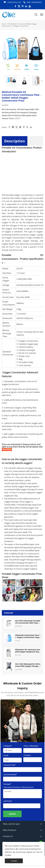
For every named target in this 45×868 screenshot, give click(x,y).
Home (4, 24)
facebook (9, 127)
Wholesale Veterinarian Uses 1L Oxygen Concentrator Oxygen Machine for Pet (28, 636)
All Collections (12, 24)
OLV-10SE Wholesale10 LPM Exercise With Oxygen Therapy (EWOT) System (28, 665)
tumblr (27, 127)
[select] (22, 770)
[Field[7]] (12, 750)
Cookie (15, 846)
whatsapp (20, 127)
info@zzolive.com (14, 2)
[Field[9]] (12, 760)
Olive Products (9, 830)
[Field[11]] (33, 760)
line (13, 127)
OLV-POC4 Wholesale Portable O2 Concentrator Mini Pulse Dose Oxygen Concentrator (28, 622)
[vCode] (22, 806)
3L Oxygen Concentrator (20, 26)
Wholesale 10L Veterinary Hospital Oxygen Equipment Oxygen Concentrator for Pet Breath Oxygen (28, 651)
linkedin (31, 127)
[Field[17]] (33, 750)
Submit (12, 814)
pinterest (24, 127)
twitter (17, 127)
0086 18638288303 (34, 2)
